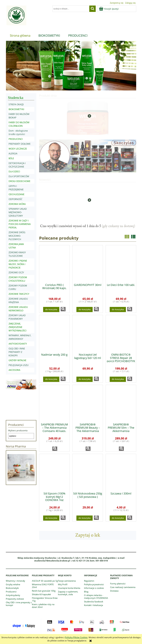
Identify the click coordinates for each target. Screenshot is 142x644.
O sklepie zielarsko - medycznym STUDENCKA (96, 597)
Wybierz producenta (18, 430)
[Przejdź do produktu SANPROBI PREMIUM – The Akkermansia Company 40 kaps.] (54, 403)
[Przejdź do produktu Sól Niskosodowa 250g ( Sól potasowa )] (88, 472)
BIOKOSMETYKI (16, 109)
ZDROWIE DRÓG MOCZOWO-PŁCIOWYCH (17, 236)
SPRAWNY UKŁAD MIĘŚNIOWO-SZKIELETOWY (18, 212)
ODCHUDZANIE (17, 194)
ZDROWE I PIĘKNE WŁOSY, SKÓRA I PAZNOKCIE (18, 264)
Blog (86, 592)
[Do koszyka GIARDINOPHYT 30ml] (85, 309)
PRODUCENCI (16, 139)
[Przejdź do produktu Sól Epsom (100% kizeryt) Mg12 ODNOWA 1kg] (54, 472)
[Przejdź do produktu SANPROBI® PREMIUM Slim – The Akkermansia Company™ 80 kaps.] (121, 403)
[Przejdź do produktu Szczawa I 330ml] (121, 472)
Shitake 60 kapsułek (41, 594)
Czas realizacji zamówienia (123, 587)
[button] (63, 309)
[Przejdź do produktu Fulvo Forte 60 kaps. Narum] (88, 211)
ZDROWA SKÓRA (17, 204)
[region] (71, 66)
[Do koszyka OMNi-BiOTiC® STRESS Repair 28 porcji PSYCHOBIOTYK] (118, 379)
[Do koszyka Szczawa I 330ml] (118, 518)
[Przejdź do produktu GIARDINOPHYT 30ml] (88, 263)
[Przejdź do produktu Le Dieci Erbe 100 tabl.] (121, 263)
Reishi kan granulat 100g (44, 591)
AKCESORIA (14, 370)
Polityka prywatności (94, 584)
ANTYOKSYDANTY (18, 344)
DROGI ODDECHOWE (19, 181)
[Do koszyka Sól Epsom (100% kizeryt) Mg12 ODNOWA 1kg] (51, 518)
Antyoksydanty (13, 595)
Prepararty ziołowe (15, 599)
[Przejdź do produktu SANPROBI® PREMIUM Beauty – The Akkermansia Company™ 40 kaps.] (88, 403)
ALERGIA (13, 154)
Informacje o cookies (94, 588)
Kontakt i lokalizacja (93, 605)
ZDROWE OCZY (16, 272)
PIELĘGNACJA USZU (19, 365)
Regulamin (89, 581)
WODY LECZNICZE (18, 149)
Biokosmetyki (12, 588)
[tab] (62, 88)
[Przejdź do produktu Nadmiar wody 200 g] (54, 333)
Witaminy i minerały (15, 581)
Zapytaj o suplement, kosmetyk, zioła (68, 593)
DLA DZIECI (14, 172)
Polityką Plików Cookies (76, 637)
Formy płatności (118, 584)
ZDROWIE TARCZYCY (19, 294)
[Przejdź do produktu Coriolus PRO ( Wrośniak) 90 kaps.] (54, 263)
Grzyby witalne (13, 584)
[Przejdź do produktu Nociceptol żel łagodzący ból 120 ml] (88, 333)
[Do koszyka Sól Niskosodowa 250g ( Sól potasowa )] (85, 518)
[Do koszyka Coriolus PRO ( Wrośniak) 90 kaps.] (51, 309)
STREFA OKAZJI (16, 104)
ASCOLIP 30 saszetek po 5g (45, 581)
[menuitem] (20, 35)
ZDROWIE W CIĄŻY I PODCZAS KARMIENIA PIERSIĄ (20, 224)
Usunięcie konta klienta (69, 588)
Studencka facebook (94, 602)
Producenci (11, 592)
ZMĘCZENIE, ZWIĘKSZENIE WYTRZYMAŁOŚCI (17, 327)
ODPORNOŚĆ (15, 199)
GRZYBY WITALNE (17, 360)
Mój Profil (63, 584)
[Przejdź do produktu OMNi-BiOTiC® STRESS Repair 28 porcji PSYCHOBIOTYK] (121, 333)
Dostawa (114, 591)
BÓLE (11, 158)
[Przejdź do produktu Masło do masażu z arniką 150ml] (88, 127)
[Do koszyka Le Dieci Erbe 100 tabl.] (118, 309)
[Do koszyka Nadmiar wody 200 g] (51, 379)
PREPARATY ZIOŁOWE (20, 144)
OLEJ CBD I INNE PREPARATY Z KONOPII (17, 352)
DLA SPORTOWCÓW (19, 176)
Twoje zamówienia (67, 581)
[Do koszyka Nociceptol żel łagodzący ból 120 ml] (85, 379)
